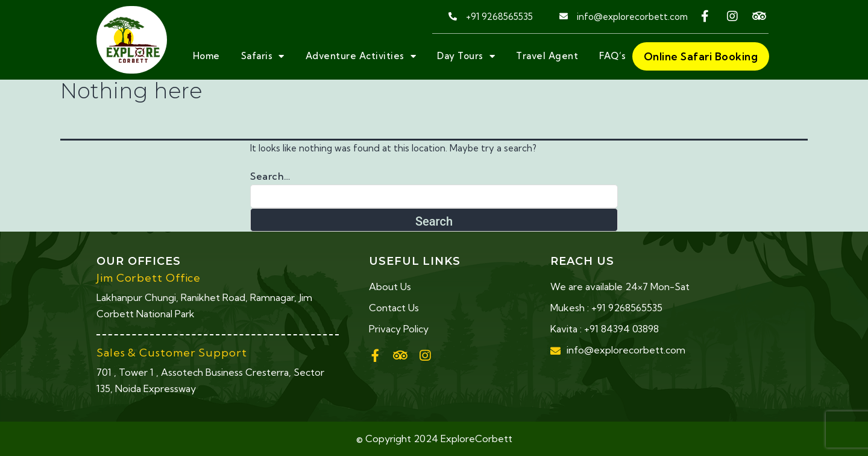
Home (206, 56)
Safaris (263, 56)
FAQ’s (613, 56)
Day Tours (466, 56)
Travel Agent (547, 56)
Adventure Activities (361, 56)
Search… (270, 176)
